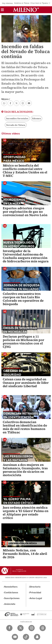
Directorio (35, 587)
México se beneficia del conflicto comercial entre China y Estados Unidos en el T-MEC (25, 171)
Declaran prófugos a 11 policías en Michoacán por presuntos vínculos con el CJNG (24, 342)
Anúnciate (10, 604)
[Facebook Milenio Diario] (9, 628)
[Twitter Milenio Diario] (20, 628)
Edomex (37, 118)
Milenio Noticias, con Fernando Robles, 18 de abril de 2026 (25, 554)
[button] (2, 11)
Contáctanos (11, 593)
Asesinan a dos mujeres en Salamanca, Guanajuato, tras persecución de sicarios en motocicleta (25, 470)
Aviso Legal (36, 598)
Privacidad (35, 593)
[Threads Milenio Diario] (43, 628)
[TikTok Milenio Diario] (26, 637)
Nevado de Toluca (16, 125)
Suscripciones (12, 598)
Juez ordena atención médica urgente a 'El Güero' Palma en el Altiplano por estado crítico (26, 513)
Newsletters (11, 587)
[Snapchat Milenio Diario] (37, 637)
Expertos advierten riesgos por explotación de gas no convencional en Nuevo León (25, 212)
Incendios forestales (17, 118)
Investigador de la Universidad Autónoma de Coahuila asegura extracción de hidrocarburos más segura (26, 256)
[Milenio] (26, 10)
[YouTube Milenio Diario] (15, 637)
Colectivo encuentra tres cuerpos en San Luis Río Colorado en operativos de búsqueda (23, 299)
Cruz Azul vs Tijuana (39, 3)
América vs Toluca (22, 3)
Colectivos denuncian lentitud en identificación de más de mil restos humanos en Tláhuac (25, 427)
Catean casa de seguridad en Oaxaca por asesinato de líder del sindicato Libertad (26, 383)
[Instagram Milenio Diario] (32, 628)
